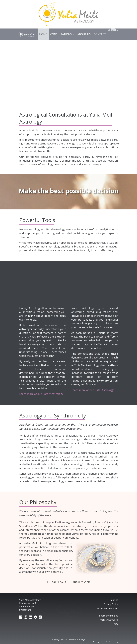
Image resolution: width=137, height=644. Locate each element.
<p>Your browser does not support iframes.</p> (68, 72)
